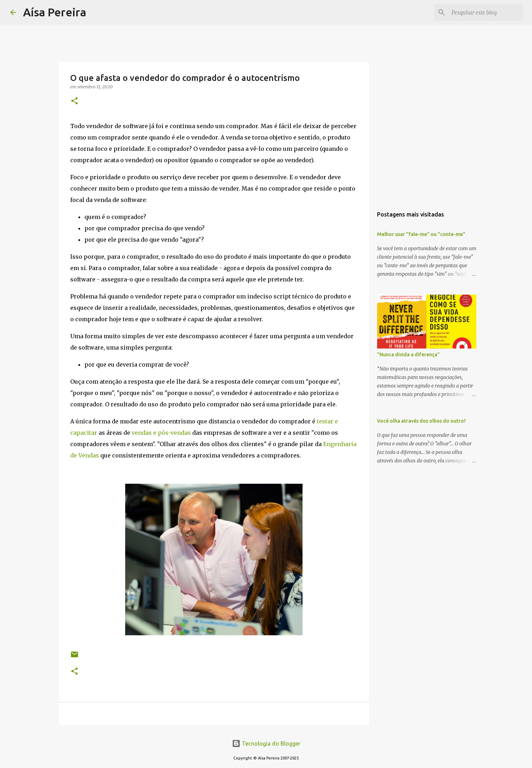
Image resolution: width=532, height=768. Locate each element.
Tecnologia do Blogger (266, 744)
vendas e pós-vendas (161, 433)
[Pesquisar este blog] (486, 12)
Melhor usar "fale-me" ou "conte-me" (421, 234)
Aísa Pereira (55, 12)
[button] (74, 101)
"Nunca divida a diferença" (408, 355)
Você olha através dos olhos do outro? (422, 421)
